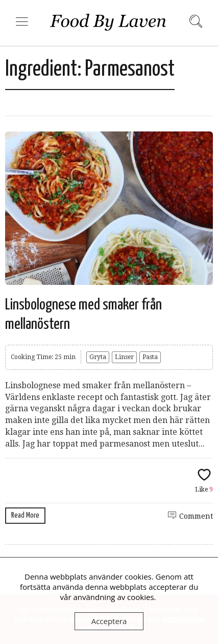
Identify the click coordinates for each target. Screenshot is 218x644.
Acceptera (109, 621)
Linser (124, 357)
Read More (25, 515)
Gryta (98, 357)
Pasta (150, 357)
